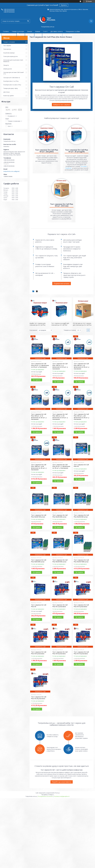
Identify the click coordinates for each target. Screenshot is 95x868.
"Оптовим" (84, 166)
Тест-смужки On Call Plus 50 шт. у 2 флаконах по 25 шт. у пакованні (40, 365)
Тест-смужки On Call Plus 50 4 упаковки (81, 606)
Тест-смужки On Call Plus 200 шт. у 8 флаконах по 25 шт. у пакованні (81, 366)
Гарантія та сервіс (9, 35)
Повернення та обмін (73, 31)
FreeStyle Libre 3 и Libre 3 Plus (12, 85)
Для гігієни (6, 92)
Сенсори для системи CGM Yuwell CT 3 (13, 73)
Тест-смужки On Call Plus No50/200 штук (60, 516)
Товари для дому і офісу (11, 88)
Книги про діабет (9, 96)
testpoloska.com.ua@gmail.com (12, 171)
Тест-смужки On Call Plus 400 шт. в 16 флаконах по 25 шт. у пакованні (60, 417)
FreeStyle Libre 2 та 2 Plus (11, 81)
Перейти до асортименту (62, 782)
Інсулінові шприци (9, 53)
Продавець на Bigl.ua (47, 795)
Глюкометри (7, 49)
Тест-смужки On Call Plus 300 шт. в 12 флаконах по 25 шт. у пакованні (39, 417)
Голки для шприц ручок (11, 56)
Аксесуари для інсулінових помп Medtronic (13, 61)
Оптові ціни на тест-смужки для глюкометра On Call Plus (82, 324)
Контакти (30, 35)
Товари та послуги (18, 31)
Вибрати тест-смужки (62, 105)
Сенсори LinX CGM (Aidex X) (12, 78)
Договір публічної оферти (52, 35)
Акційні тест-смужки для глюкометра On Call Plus (38, 324)
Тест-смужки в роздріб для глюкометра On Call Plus (60, 324)
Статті (45, 31)
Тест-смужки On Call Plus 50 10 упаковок (81, 653)
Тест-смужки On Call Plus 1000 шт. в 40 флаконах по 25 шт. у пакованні (39, 467)
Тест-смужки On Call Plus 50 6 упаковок (39, 653)
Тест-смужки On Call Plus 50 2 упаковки (60, 606)
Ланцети (6, 65)
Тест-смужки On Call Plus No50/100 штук (39, 516)
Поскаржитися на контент (45, 796)
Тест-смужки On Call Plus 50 (81, 466)
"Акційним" (68, 168)
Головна (6, 31)
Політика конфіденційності (62, 796)
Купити (64, 5)
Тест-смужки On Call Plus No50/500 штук (60, 561)
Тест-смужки (7, 46)
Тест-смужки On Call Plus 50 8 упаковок (60, 653)
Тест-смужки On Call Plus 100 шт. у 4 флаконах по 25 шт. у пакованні (60, 366)
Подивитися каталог (62, 283)
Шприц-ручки (8, 69)
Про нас (21, 35)
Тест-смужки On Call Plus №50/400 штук (39, 561)
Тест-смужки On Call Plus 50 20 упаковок (39, 698)
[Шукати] (28, 21)
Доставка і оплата (57, 31)
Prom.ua (57, 793)
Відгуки (38, 35)
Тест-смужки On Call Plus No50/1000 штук (81, 561)
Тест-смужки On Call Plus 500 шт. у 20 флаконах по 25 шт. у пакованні (81, 417)
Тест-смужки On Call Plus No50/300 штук (81, 516)
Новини (38, 31)
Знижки (30, 31)
